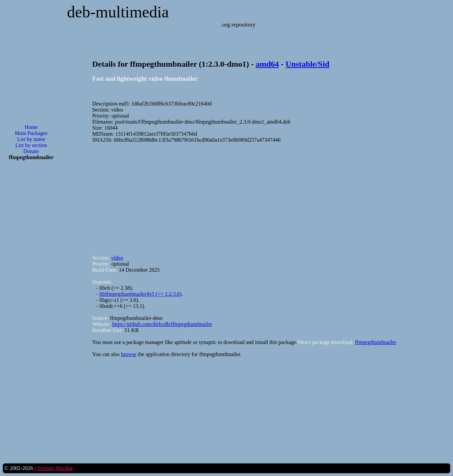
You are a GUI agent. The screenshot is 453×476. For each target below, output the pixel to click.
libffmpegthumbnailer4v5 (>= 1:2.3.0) (141, 294)
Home (31, 127)
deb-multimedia (118, 12)
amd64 (267, 64)
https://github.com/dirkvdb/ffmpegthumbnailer (162, 324)
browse (129, 354)
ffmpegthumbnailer (376, 342)
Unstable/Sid (307, 64)
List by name (31, 139)
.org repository (238, 24)
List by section (31, 145)
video (117, 258)
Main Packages (31, 133)
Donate (31, 151)
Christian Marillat (53, 468)
